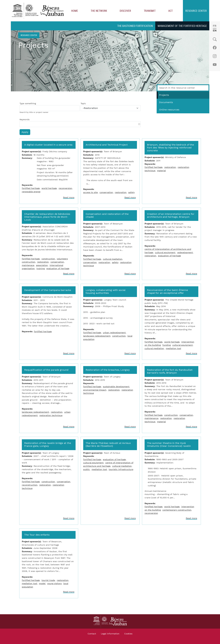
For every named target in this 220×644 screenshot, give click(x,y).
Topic (83, 104)
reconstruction (30, 485)
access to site (90, 192)
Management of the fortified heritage (182, 26)
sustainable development (116, 387)
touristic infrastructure (121, 469)
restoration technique (51, 415)
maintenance (151, 418)
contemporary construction (177, 510)
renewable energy (31, 192)
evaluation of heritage (58, 269)
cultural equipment (165, 253)
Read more (69, 197)
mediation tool (173, 348)
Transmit (150, 11)
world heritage (49, 188)
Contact (92, 634)
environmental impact (95, 390)
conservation (106, 192)
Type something (28, 104)
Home (75, 11)
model (42, 584)
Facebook (215, 48)
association (42, 265)
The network (99, 11)
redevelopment (185, 253)
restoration (121, 192)
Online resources (169, 110)
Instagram (215, 56)
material (161, 171)
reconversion (65, 188)
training (41, 269)
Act (170, 11)
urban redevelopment (114, 333)
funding (166, 345)
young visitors (54, 584)
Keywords (25, 120)
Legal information (110, 634)
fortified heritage (31, 188)
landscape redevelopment (97, 336)
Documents (166, 102)
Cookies (128, 634)
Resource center (196, 11)
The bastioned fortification (135, 26)
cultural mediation (113, 259)
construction (48, 259)
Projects (164, 95)
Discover (125, 11)
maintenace (28, 265)
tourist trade (48, 580)
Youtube (215, 65)
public (86, 469)
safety (131, 192)
